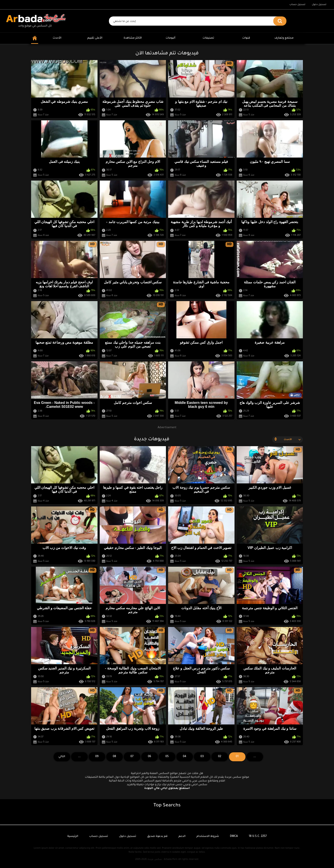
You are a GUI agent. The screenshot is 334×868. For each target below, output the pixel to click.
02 (220, 757)
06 (149, 757)
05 (167, 757)
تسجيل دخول (319, 5)
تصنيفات (208, 38)
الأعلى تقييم (95, 38)
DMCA (234, 836)
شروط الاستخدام (208, 836)
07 (132, 757)
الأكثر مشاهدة (133, 38)
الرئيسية (73, 836)
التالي (62, 757)
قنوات (246, 38)
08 (114, 757)
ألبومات (171, 38)
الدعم (182, 836)
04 (185, 757)
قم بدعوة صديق (157, 836)
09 (97, 757)
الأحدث (57, 38)
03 (202, 757)
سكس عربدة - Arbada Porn (162, 859)
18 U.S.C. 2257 (258, 836)
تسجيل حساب (297, 5)
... (79, 757)
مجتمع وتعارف (284, 38)
